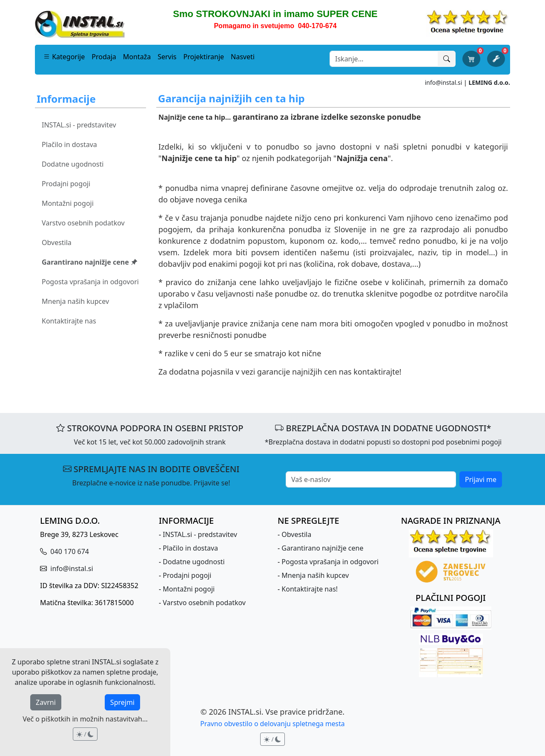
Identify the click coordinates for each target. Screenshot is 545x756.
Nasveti (243, 57)
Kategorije (64, 57)
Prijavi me (481, 479)
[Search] (384, 59)
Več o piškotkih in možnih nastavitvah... (85, 719)
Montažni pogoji (68, 203)
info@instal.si (444, 82)
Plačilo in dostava (69, 144)
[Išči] (447, 59)
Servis (167, 57)
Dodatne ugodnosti (73, 164)
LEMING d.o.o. (489, 82)
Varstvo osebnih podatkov (83, 223)
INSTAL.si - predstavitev (79, 125)
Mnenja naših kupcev (75, 301)
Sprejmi (122, 702)
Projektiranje (204, 57)
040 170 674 (69, 551)
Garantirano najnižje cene (90, 262)
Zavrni (46, 702)
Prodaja (104, 57)
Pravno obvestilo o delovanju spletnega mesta (272, 724)
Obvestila (57, 242)
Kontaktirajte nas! (310, 589)
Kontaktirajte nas (69, 321)
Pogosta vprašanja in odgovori (90, 282)
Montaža (137, 57)
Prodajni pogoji (66, 184)
